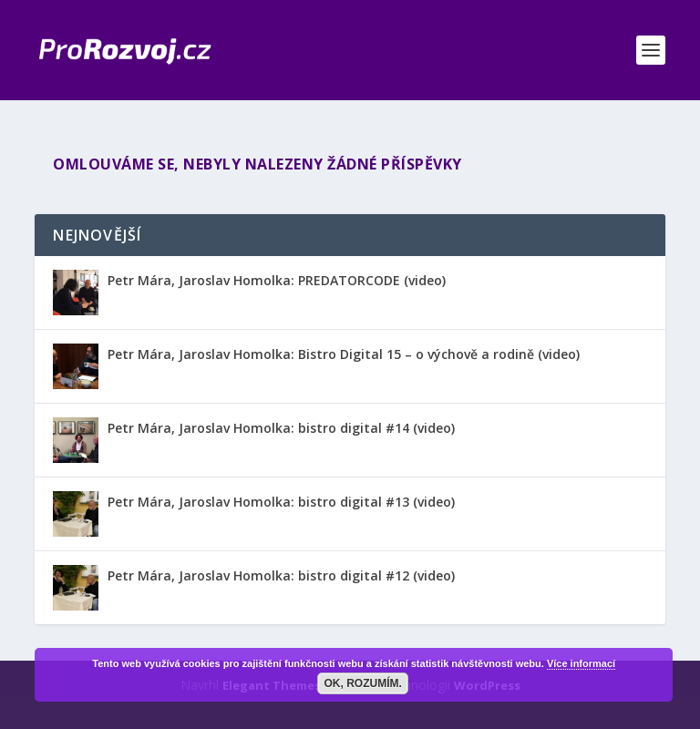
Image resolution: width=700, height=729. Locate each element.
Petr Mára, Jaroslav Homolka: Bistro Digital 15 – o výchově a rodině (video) (344, 354)
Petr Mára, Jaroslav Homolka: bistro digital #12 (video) (281, 575)
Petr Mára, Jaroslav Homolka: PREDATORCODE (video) (277, 280)
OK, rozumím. (363, 683)
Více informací (581, 663)
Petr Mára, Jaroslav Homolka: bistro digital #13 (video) (281, 502)
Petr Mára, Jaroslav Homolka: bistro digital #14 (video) (281, 428)
